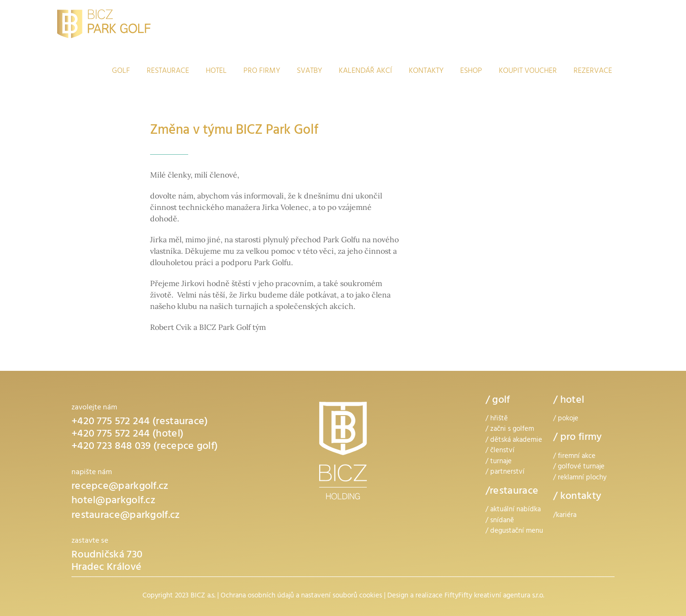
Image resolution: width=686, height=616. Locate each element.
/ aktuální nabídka (513, 510)
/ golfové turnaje (579, 467)
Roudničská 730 (107, 556)
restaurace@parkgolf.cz (126, 516)
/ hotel (569, 401)
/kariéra (565, 516)
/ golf (498, 401)
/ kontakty (577, 497)
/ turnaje (499, 462)
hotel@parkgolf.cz (113, 501)
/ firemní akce (574, 457)
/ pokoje (566, 419)
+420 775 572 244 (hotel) (127, 435)
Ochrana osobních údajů (257, 596)
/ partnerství (505, 472)
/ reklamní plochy (580, 478)
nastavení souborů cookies (342, 596)
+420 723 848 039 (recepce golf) (145, 447)
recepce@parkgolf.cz (120, 487)
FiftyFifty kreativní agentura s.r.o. (494, 596)
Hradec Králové (106, 568)
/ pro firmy (577, 438)
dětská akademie (516, 441)
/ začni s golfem (510, 430)
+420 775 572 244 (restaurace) (140, 422)
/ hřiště (497, 419)
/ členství (500, 451)
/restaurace (512, 492)
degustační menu (517, 532)
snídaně (502, 521)
